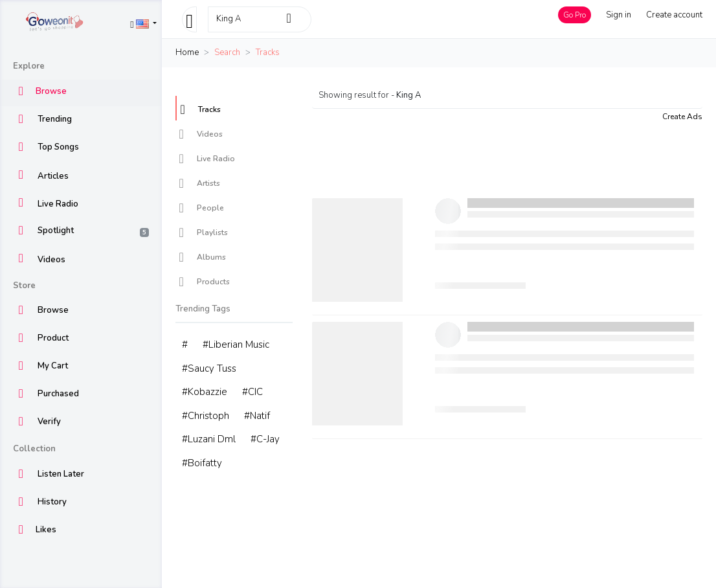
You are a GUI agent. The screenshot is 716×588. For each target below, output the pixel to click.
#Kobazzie (205, 392)
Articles (41, 176)
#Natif (257, 416)
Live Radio (46, 204)
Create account (674, 15)
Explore (29, 66)
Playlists (203, 232)
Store (24, 286)
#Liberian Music (236, 345)
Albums (202, 257)
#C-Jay (265, 439)
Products (204, 282)
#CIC (252, 392)
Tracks (200, 109)
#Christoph (206, 416)
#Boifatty (202, 463)
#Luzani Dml (209, 439)
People (201, 208)
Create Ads (682, 117)
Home (187, 52)
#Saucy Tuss (209, 368)
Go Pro (575, 15)
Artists (199, 183)
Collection (34, 449)
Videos (39, 260)
